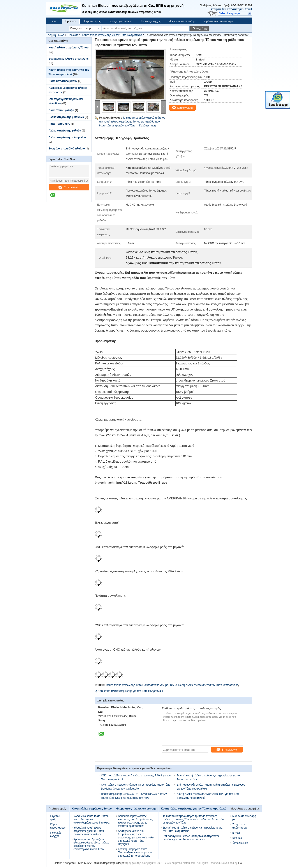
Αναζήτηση (202, 29)
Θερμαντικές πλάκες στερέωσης (69, 59)
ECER (242, 863)
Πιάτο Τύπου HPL (59, 124)
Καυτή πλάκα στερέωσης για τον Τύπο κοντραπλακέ (112, 35)
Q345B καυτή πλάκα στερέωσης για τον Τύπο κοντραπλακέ (129, 691)
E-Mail (236, 833)
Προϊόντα (71, 21)
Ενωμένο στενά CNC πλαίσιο (67, 149)
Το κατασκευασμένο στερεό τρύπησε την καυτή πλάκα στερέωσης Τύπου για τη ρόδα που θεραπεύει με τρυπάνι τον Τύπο (132, 122)
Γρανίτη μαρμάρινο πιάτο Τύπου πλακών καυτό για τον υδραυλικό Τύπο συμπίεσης (135, 852)
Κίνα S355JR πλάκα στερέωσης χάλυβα (101, 863)
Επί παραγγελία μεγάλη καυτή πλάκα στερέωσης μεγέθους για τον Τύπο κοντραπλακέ (191, 838)
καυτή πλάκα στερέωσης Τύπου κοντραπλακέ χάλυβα (137, 685)
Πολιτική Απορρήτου (64, 863)
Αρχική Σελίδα (56, 35)
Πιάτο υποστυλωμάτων (63, 81)
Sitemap (237, 838)
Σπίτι (55, 21)
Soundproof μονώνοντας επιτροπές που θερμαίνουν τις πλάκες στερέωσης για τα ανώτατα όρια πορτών (135, 821)
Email (248, 9)
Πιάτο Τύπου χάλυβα (61, 110)
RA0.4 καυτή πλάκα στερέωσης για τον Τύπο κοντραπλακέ (204, 685)
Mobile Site (240, 843)
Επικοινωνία (69, 187)
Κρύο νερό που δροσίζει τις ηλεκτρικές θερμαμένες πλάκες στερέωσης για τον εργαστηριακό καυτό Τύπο (91, 844)
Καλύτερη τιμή (147, 126)
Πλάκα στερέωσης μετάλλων (66, 117)
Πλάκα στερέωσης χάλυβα (65, 131)
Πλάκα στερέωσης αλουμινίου (67, 137)
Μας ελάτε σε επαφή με (182, 21)
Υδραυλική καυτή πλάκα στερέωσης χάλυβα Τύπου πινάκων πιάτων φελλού (89, 831)
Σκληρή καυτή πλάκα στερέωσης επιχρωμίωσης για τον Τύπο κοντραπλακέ (193, 829)
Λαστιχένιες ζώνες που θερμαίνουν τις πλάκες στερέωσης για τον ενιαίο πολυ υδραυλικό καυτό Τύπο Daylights (136, 838)
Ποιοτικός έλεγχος (150, 21)
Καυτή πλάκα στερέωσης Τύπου (69, 48)
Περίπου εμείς (92, 21)
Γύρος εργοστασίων (120, 21)
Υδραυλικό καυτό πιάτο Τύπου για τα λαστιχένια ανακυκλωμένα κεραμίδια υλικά (92, 819)
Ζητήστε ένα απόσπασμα (227, 9)
